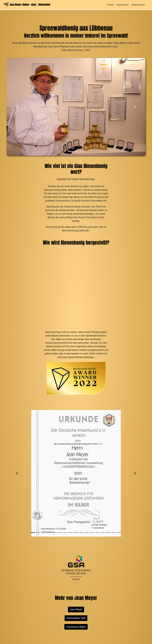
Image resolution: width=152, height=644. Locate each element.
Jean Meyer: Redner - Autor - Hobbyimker (27, 5)
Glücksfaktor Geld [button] (76, 618)
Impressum (123, 5)
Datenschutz (138, 5)
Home (110, 5)
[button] (17, 107)
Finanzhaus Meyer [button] (76, 627)
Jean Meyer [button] (76, 609)
